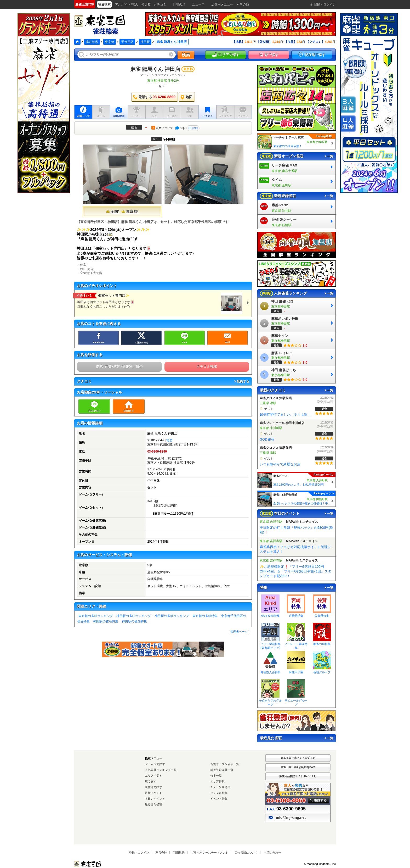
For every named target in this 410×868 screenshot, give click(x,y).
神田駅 (145, 42)
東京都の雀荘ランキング (96, 616)
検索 (186, 55)
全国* (113, 212)
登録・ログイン (139, 853)
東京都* (130, 212)
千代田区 (127, 42)
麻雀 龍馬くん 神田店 (155, 69)
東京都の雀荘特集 (205, 616)
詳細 (193, 128)
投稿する (241, 381)
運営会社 (161, 853)
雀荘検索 (92, 42)
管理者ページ (239, 632)
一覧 (328, 156)
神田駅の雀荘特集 (106, 621)
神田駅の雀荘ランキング (134, 616)
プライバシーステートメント (210, 853)
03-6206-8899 (157, 452)
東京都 (110, 42)
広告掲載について (246, 853)
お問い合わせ (272, 853)
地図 (169, 440)
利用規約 (179, 853)
